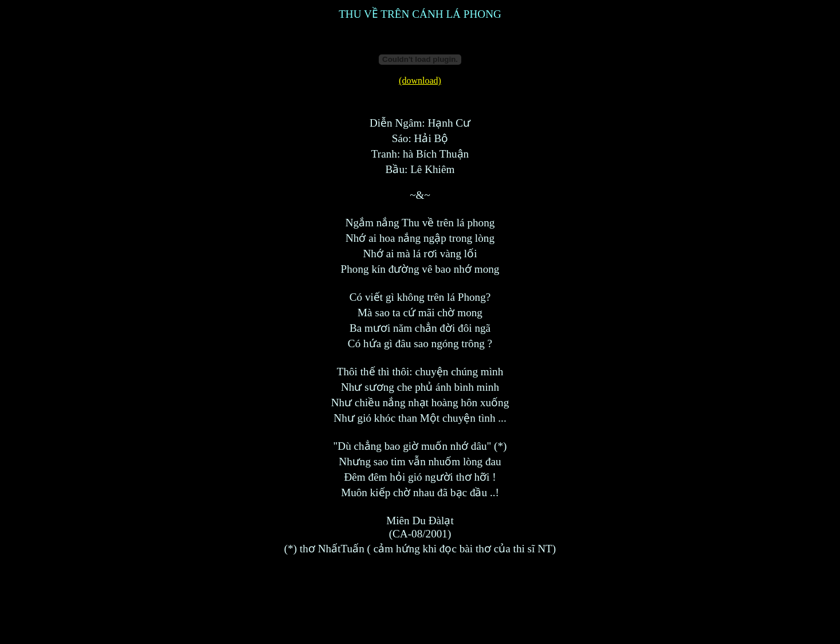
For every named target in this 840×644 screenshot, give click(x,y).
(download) (420, 80)
